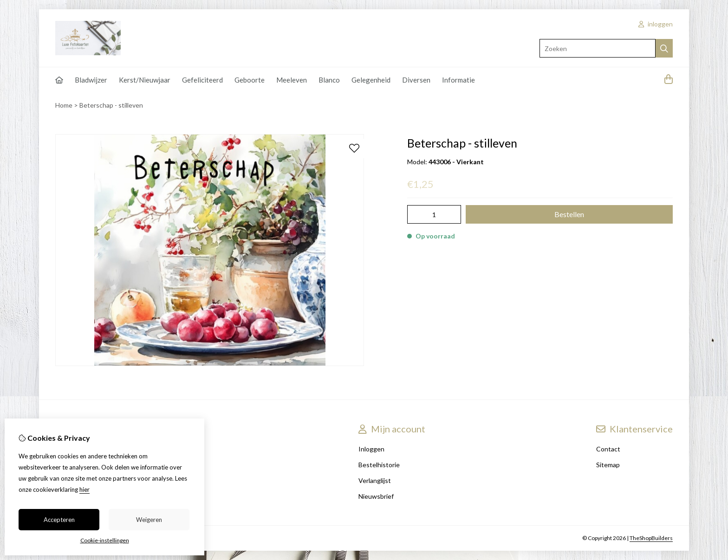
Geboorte (250, 80)
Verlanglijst (375, 480)
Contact (608, 449)
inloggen (656, 24)
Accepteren (59, 520)
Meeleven (292, 80)
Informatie (458, 80)
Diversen (416, 80)
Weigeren (149, 520)
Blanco (329, 80)
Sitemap (608, 465)
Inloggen (371, 449)
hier (84, 489)
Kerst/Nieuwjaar (145, 80)
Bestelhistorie (379, 465)
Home (64, 105)
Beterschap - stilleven (111, 105)
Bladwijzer (91, 80)
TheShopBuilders (651, 538)
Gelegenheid (371, 80)
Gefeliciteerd (202, 80)
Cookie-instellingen (105, 540)
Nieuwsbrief (376, 496)
